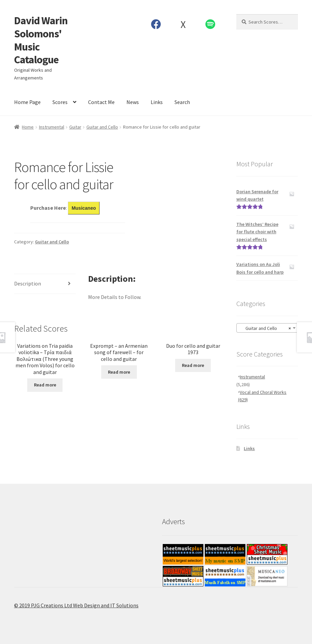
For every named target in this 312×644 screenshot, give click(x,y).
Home (28, 127)
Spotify (210, 24)
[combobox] (267, 328)
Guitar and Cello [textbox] (265, 328)
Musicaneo (84, 208)
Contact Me (101, 102)
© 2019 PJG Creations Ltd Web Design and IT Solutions (76, 605)
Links (157, 102)
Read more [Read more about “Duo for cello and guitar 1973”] (193, 365)
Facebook (156, 24)
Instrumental (52, 127)
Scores (60, 102)
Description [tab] (28, 283)
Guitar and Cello (102, 127)
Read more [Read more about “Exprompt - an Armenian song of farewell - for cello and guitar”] (119, 372)
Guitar (75, 127)
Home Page (27, 102)
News (133, 102)
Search (182, 102)
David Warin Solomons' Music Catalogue (41, 40)
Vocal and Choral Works (262, 396)
